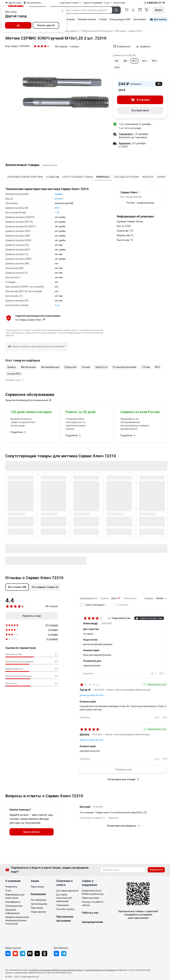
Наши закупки (38, 912)
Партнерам (37, 908)
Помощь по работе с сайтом (93, 904)
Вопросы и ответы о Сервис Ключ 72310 (44, 796)
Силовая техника (87, 19)
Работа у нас (90, 913)
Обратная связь (91, 898)
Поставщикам (39, 900)
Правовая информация (12, 911)
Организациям (39, 904)
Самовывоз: (126, 134)
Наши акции (37, 887)
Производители (14, 906)
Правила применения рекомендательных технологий (17, 920)
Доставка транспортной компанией (64, 898)
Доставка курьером (67, 891)
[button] (17, 587)
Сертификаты (13, 902)
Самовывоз (63, 905)
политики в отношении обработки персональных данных (56, 970)
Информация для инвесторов (15, 896)
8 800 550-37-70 (156, 3)
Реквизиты (11, 887)
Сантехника (139, 19)
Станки (103, 19)
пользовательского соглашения (100, 970)
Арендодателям (92, 922)
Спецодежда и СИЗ (120, 19)
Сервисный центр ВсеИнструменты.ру (93, 892)
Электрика (69, 19)
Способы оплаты (65, 909)
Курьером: (125, 143)
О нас (8, 891)
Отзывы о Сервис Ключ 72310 (34, 578)
